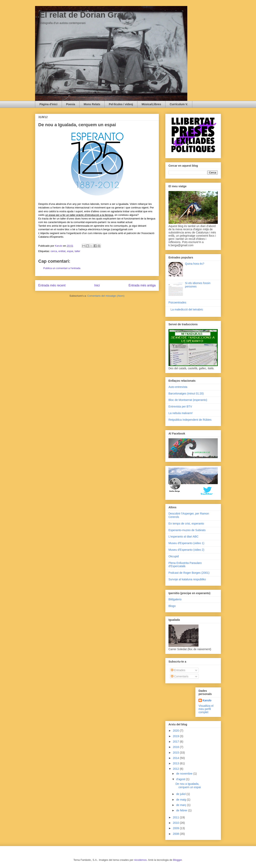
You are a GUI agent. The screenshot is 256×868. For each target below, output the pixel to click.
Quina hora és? (195, 264)
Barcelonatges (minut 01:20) (186, 393)
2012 (176, 769)
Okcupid (174, 556)
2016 (176, 747)
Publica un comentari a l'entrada (62, 268)
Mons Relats (92, 104)
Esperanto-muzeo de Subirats (187, 530)
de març (181, 805)
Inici (97, 285)
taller (77, 251)
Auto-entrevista (178, 387)
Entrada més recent (52, 285)
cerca (54, 251)
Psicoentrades (177, 302)
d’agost (181, 779)
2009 (176, 828)
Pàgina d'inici (48, 104)
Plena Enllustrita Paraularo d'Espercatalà (185, 565)
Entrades (178, 670)
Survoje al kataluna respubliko (187, 579)
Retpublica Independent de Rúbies (190, 420)
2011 (176, 817)
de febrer (182, 810)
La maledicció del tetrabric (187, 309)
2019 (176, 736)
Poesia (71, 104)
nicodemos (140, 860)
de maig (181, 800)
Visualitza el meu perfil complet (206, 709)
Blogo (172, 606)
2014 (176, 758)
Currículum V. (179, 104)
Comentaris (180, 676)
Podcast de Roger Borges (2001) (189, 573)
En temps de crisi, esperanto (186, 524)
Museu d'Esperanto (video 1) (186, 543)
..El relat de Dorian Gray (81, 15)
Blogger (177, 860)
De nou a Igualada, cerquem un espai (188, 785)
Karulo (207, 700)
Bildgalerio (175, 599)
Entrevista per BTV (180, 406)
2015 (176, 753)
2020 (176, 731)
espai (70, 251)
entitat (62, 251)
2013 (176, 763)
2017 (176, 742)
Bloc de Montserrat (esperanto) (188, 400)
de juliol (181, 794)
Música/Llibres (151, 104)
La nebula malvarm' (181, 413)
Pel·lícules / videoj (121, 104)
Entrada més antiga (142, 285)
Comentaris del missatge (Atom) (106, 296)
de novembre (185, 774)
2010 (176, 823)
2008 (176, 834)
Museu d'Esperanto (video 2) (186, 550)
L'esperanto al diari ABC (183, 537)
